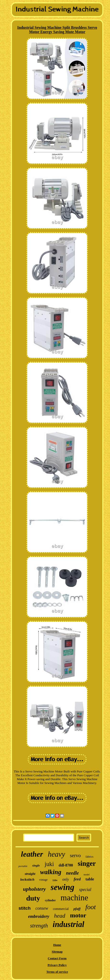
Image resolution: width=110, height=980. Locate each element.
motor (78, 915)
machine (74, 898)
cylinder (50, 900)
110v (55, 880)
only (66, 879)
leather (32, 854)
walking (51, 872)
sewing (63, 887)
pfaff (77, 909)
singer (87, 863)
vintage (43, 880)
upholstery (34, 889)
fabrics (90, 857)
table (90, 879)
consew (42, 908)
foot (91, 907)
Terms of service (57, 972)
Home (57, 945)
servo (75, 855)
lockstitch (27, 879)
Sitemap (57, 952)
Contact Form (57, 958)
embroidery (39, 916)
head (60, 916)
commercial (61, 909)
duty (33, 898)
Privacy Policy (57, 965)
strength (39, 926)
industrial (68, 924)
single (36, 865)
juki (49, 864)
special (85, 890)
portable (23, 866)
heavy (56, 854)
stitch (25, 908)
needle (72, 873)
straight (30, 874)
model (87, 875)
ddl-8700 (66, 865)
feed (77, 879)
